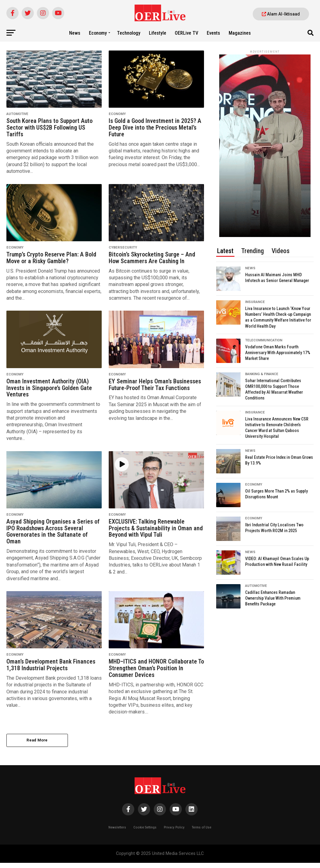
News (75, 33)
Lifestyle (158, 33)
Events (213, 33)
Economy (98, 33)
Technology (129, 33)
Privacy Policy (174, 833)
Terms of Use (202, 833)
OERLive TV (186, 33)
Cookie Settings (145, 833)
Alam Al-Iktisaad (281, 14)
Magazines (240, 33)
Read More (37, 745)
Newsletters (117, 833)
